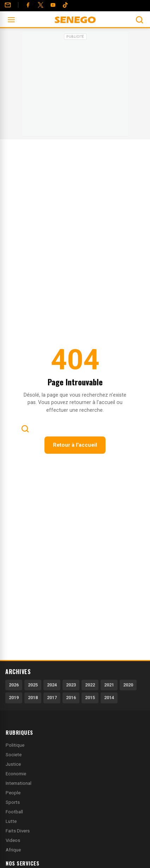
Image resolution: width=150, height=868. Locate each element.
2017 (52, 698)
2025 (33, 685)
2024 (52, 685)
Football (14, 812)
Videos (13, 840)
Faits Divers (18, 831)
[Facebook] (28, 5)
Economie (16, 774)
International (19, 783)
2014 (109, 698)
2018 (33, 698)
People (13, 793)
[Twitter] (41, 5)
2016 (71, 698)
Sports (13, 802)
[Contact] (8, 5)
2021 (109, 685)
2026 (14, 685)
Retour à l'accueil (75, 445)
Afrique (13, 850)
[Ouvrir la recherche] (139, 20)
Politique (15, 745)
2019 (14, 698)
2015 (90, 698)
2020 (128, 685)
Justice (13, 764)
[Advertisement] (75, 86)
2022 (90, 685)
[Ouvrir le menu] (11, 20)
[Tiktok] (65, 5)
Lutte (11, 821)
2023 (71, 685)
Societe (14, 755)
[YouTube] (53, 5)
